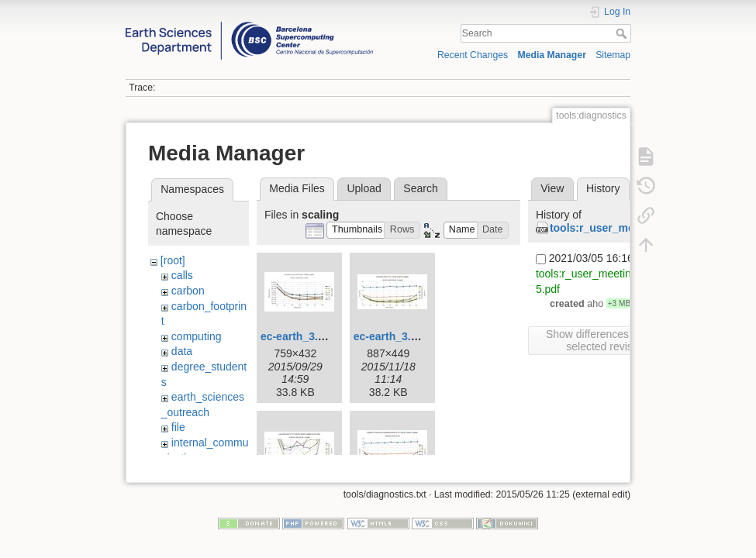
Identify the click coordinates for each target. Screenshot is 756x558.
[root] (173, 260)
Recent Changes (473, 55)
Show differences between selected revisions (609, 340)
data (182, 351)
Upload (364, 188)
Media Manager (552, 55)
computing (197, 336)
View (552, 188)
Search (623, 33)
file (178, 427)
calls (182, 275)
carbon (188, 291)
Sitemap (613, 55)
